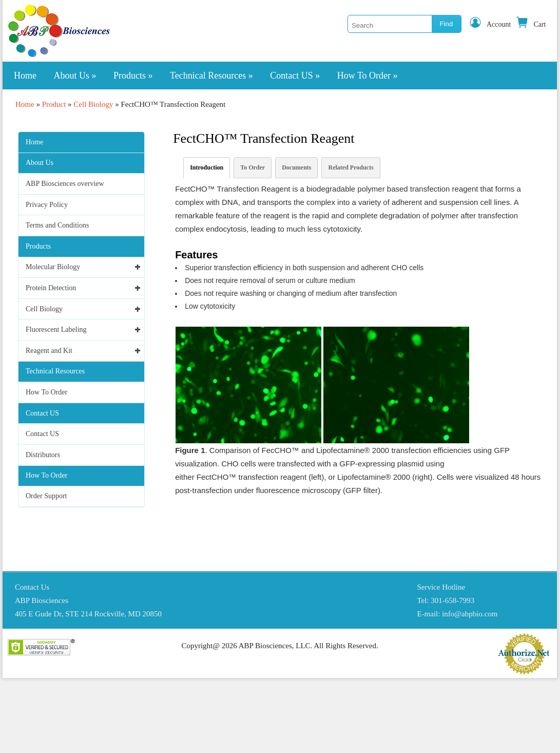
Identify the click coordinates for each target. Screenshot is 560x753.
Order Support (46, 496)
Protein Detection (51, 288)
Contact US (295, 76)
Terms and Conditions (57, 225)
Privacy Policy (47, 205)
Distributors (43, 455)
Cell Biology (93, 104)
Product (54, 104)
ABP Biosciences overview (65, 184)
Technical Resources (211, 76)
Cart (531, 24)
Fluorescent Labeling (56, 330)
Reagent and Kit (49, 351)
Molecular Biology (53, 267)
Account (490, 24)
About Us (75, 76)
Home (25, 76)
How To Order (368, 76)
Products (133, 76)
